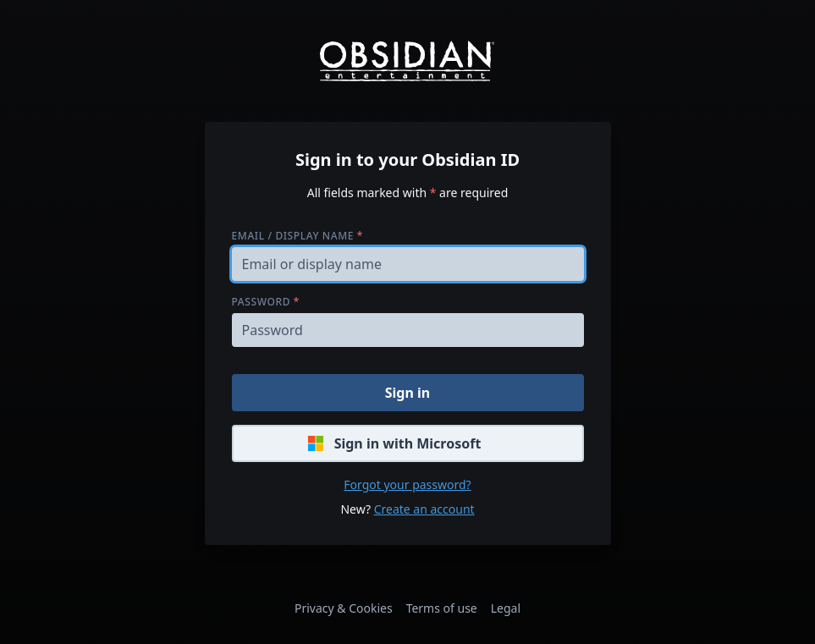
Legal (506, 608)
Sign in (407, 393)
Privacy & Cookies (344, 608)
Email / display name (297, 236)
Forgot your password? (407, 484)
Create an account (424, 509)
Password (266, 302)
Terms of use (442, 608)
